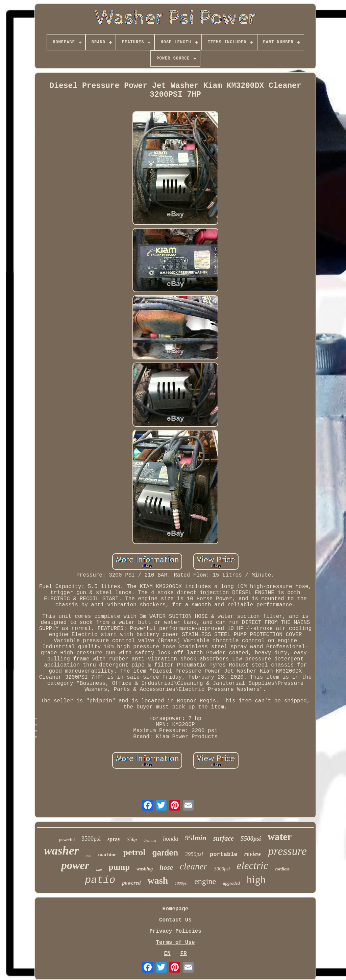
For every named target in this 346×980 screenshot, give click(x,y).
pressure (287, 851)
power (75, 865)
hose (166, 867)
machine (107, 855)
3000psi (222, 869)
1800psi (181, 883)
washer (61, 851)
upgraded (231, 883)
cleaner (193, 866)
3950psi (194, 854)
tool (88, 856)
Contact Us (175, 920)
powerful (67, 840)
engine (205, 881)
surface (224, 838)
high (256, 880)
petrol (134, 852)
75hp (132, 839)
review (253, 854)
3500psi (91, 839)
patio (100, 880)
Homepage (176, 909)
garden (165, 853)
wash (158, 880)
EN (167, 954)
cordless (282, 869)
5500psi (251, 838)
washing (145, 869)
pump (119, 867)
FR (183, 954)
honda (170, 839)
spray (114, 839)
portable (224, 854)
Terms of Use (175, 942)
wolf (99, 870)
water (280, 837)
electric (252, 866)
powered (131, 883)
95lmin (196, 838)
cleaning (150, 840)
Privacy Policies (175, 931)
